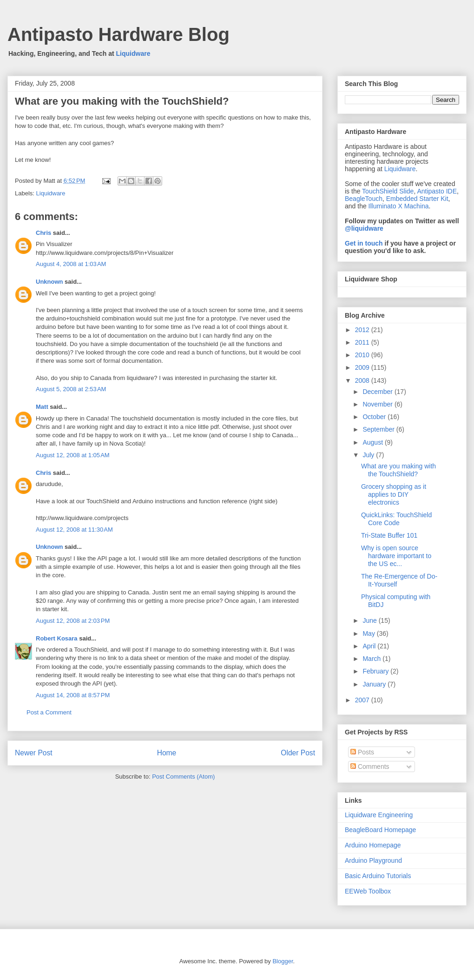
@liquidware (364, 228)
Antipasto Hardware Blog (118, 34)
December (378, 392)
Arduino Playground (373, 860)
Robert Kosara (57, 638)
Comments (370, 767)
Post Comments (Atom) (183, 777)
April (370, 646)
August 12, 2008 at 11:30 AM (74, 530)
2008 (363, 380)
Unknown (49, 282)
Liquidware (133, 53)
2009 (363, 367)
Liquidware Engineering (379, 815)
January (375, 684)
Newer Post (34, 753)
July (369, 455)
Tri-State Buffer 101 (389, 535)
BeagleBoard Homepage (380, 830)
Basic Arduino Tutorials (378, 876)
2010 (363, 355)
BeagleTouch (364, 199)
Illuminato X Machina (399, 206)
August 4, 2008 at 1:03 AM (71, 264)
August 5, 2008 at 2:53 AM (71, 389)
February (376, 671)
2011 (363, 342)
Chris (43, 233)
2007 (363, 700)
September (379, 429)
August (373, 442)
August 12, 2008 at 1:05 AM (73, 455)
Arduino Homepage (373, 845)
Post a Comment (49, 712)
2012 (363, 330)
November (378, 404)
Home (167, 753)
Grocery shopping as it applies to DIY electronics (394, 494)
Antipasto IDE (437, 191)
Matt (42, 407)
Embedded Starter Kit (417, 199)
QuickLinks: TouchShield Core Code (396, 519)
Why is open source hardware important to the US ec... (396, 556)
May (369, 633)
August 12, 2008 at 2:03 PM (73, 621)
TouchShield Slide (388, 191)
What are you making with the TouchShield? (398, 470)
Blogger (283, 961)
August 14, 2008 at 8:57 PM (73, 695)
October (375, 417)
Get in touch (364, 243)
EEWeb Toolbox (368, 891)
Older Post (298, 753)
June (370, 620)
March (372, 659)
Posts (362, 752)
